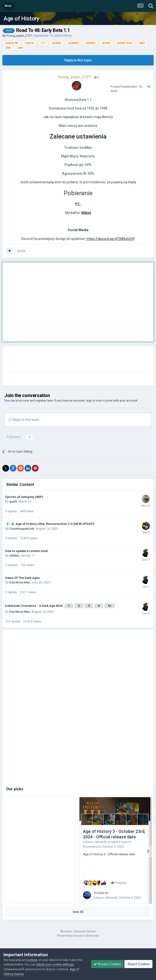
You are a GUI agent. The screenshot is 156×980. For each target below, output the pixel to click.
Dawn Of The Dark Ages (22, 578)
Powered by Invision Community (78, 934)
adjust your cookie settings (55, 964)
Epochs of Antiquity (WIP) (24, 497)
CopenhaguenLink (22, 529)
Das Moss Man (20, 582)
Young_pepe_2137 (19, 36)
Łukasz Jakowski (95, 842)
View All (78, 910)
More (68, 36)
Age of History (21, 19)
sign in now (94, 400)
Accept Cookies (107, 964)
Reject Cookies (138, 964)
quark (13, 501)
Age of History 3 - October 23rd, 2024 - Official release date (114, 834)
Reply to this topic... (25, 420)
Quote (21, 251)
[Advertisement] (62, 296)
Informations (92, 847)
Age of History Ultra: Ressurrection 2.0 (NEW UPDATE (55, 524)
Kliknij (86, 213)
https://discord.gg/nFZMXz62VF (111, 239)
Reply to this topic (78, 60)
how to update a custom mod (26, 551)
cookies (32, 960)
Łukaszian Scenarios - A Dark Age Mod (34, 606)
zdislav (14, 555)
